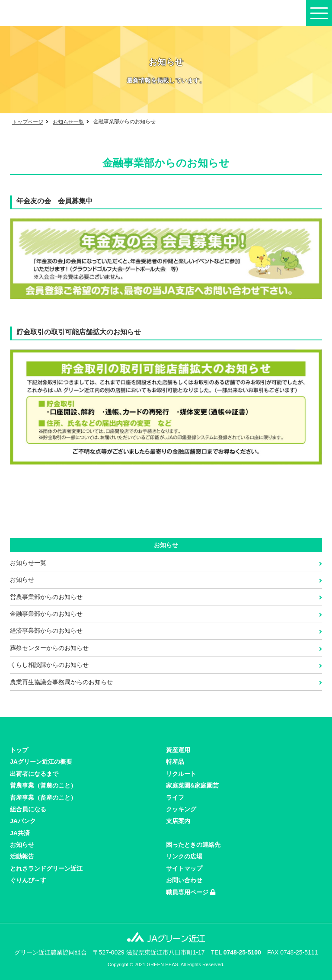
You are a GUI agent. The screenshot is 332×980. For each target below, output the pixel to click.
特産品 (175, 762)
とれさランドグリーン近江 (46, 868)
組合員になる (28, 809)
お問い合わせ (184, 880)
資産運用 (178, 750)
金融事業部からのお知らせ (46, 614)
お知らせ (22, 580)
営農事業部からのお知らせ (46, 597)
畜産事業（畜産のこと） (43, 797)
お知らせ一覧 (68, 122)
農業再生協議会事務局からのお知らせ (61, 682)
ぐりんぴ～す (28, 880)
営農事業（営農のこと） (43, 785)
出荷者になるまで (34, 774)
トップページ (28, 122)
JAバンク (23, 821)
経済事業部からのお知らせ (46, 631)
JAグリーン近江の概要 (41, 762)
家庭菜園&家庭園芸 (192, 785)
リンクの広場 (184, 856)
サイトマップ (184, 868)
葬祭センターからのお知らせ (49, 648)
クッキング (181, 809)
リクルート (181, 774)
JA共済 (20, 833)
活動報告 (22, 856)
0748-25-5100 (242, 952)
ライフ (175, 797)
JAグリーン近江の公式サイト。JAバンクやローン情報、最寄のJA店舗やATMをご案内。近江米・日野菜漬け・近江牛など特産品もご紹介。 (45, 13)
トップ (19, 750)
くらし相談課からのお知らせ (49, 665)
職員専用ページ (191, 892)
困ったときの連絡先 (193, 845)
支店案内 (178, 821)
